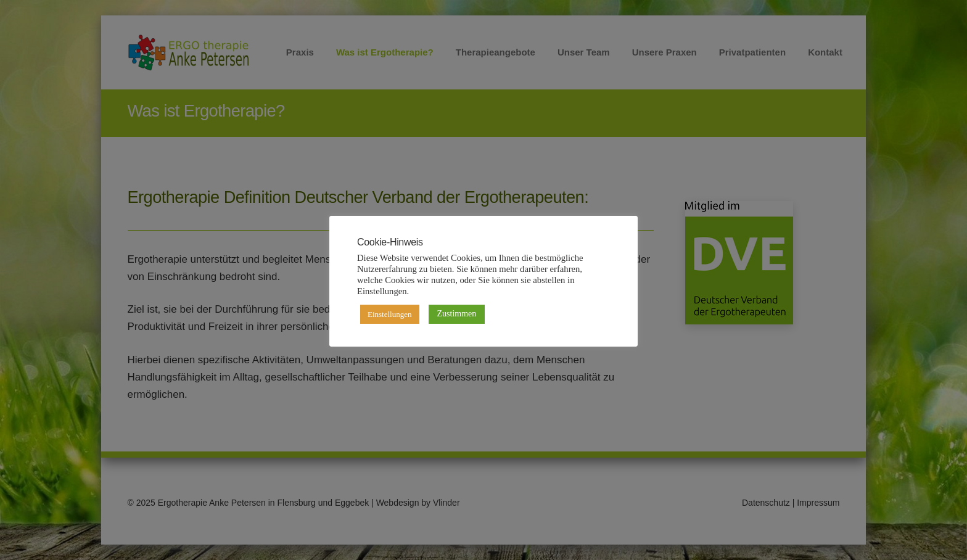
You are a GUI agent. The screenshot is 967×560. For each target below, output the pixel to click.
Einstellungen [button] (390, 314)
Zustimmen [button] (457, 314)
